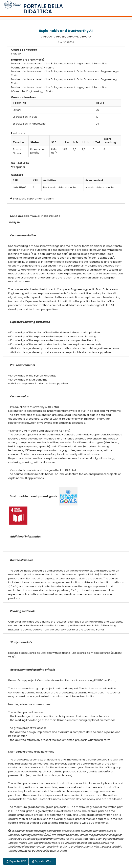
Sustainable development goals (34, 496)
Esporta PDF (16, 861)
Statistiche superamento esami (34, 199)
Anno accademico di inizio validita (35, 216)
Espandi (18, 167)
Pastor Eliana (17, 151)
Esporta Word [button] (43, 861)
